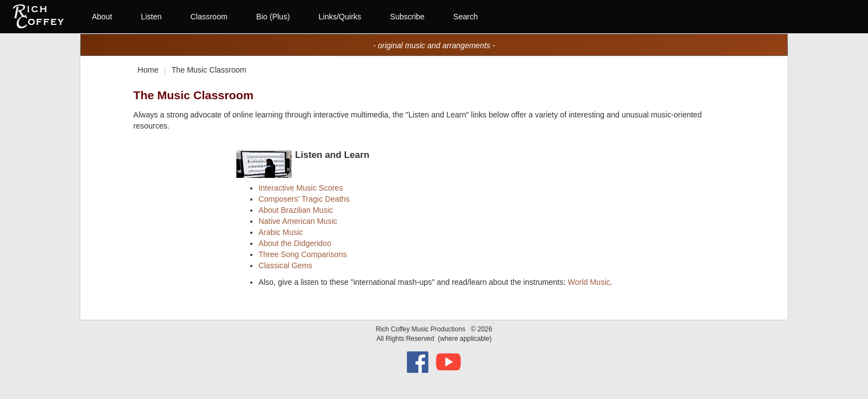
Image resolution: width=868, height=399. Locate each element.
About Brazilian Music (296, 210)
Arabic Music (281, 232)
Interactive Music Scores (301, 188)
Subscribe (407, 17)
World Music (589, 282)
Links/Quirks (340, 17)
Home (148, 70)
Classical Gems (285, 265)
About (102, 17)
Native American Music (298, 221)
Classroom (209, 17)
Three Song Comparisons (303, 254)
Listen (151, 17)
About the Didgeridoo (295, 243)
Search (466, 17)
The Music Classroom (209, 70)
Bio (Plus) (273, 17)
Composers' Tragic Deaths (304, 199)
